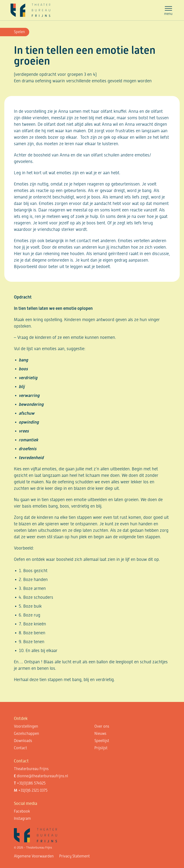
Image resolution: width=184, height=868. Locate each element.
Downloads (23, 741)
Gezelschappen (26, 733)
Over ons (102, 726)
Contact (20, 748)
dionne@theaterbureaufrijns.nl (42, 776)
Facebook (22, 811)
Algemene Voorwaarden (34, 856)
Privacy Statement (75, 856)
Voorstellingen (26, 726)
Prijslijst (101, 748)
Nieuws (100, 733)
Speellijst (102, 741)
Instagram (22, 818)
